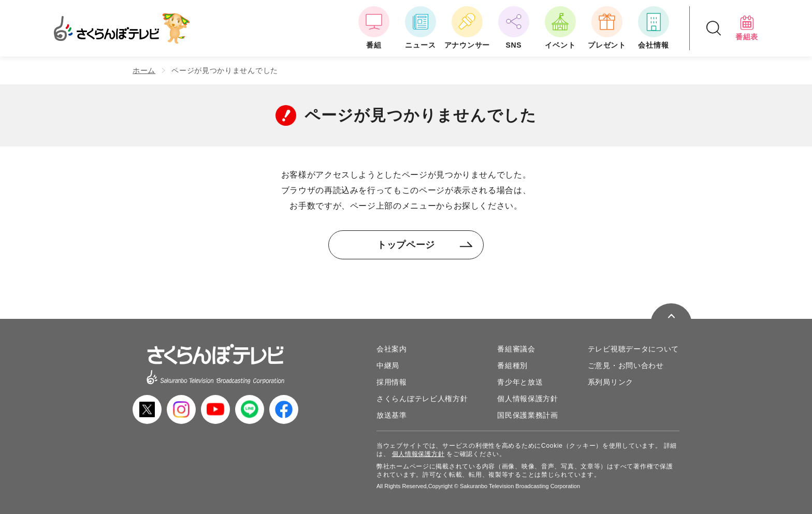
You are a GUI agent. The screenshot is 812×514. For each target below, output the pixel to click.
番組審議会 (516, 349)
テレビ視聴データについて (633, 349)
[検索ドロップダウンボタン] (714, 28)
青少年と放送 (520, 382)
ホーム (144, 70)
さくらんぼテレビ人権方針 (422, 399)
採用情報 (392, 382)
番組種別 (512, 365)
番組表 (747, 28)
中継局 (388, 365)
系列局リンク (611, 382)
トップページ (425, 245)
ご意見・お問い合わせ (626, 365)
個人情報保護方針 (528, 399)
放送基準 (392, 415)
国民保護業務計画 (528, 415)
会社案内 (392, 349)
